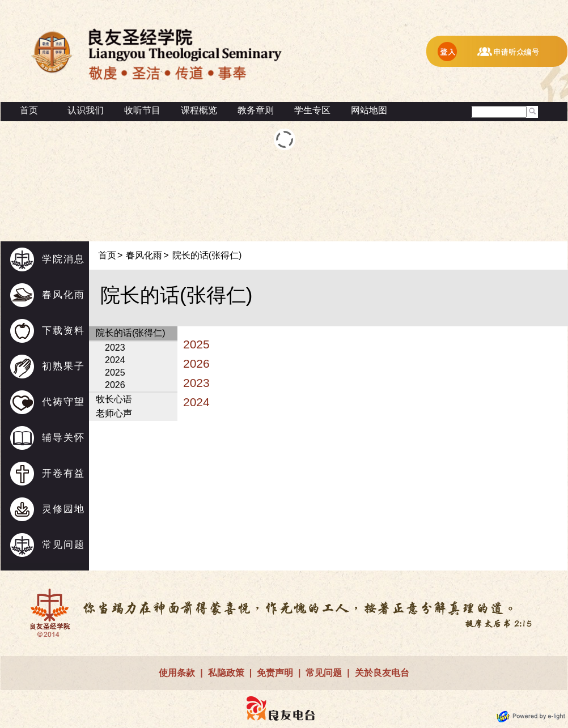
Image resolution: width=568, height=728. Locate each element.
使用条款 (177, 673)
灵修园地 (63, 509)
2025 (115, 372)
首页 (29, 110)
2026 (115, 385)
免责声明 (275, 673)
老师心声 (114, 413)
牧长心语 (114, 399)
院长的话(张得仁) (207, 255)
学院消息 (63, 259)
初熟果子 (63, 366)
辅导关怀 (63, 438)
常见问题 (63, 545)
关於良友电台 (382, 673)
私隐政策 (226, 673)
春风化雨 (63, 295)
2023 (115, 348)
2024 (115, 360)
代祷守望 (63, 402)
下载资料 (63, 331)
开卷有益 (63, 473)
